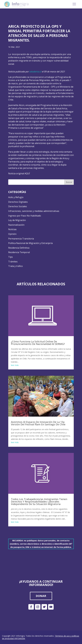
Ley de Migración (17, 220)
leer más (15, 365)
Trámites (13, 262)
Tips (10, 257)
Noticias (12, 229)
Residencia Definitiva (19, 248)
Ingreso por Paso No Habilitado (25, 216)
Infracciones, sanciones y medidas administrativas (34, 211)
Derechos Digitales (18, 202)
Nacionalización (16, 225)
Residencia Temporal (19, 252)
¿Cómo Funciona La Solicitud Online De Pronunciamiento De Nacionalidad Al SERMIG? (38, 343)
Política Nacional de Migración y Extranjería (30, 243)
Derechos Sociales (18, 206)
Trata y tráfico (15, 266)
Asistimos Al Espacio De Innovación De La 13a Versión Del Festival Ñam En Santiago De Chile (38, 423)
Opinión (12, 234)
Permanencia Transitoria (21, 239)
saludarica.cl (35, 72)
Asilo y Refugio (16, 197)
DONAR (41, 596)
